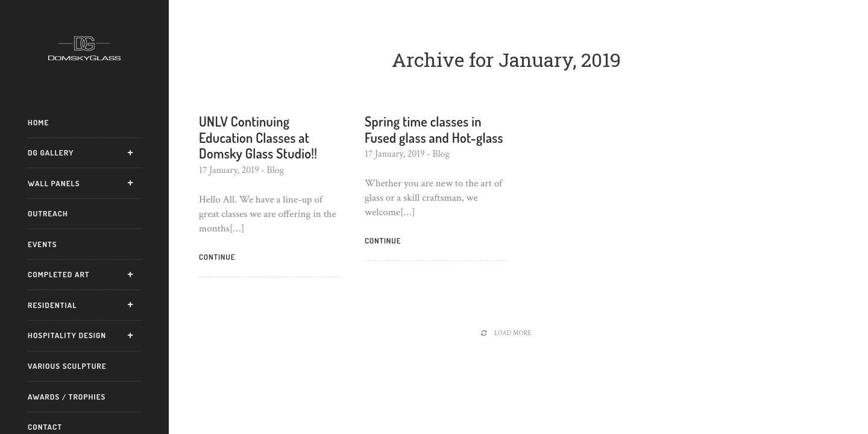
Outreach (48, 213)
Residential (52, 305)
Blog (275, 170)
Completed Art (59, 274)
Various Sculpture (67, 366)
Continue (217, 257)
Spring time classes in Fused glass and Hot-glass (434, 129)
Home (38, 122)
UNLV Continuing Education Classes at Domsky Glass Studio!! (258, 137)
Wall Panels (54, 183)
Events (42, 244)
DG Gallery (51, 153)
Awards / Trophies (67, 397)
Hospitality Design (67, 335)
